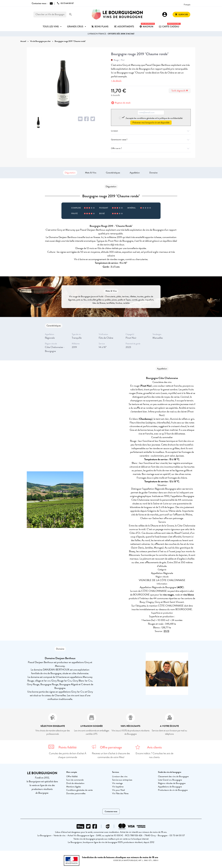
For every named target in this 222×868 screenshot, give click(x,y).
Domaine (153, 173)
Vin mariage (117, 783)
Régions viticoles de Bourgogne (172, 783)
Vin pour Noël (118, 790)
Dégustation (70, 173)
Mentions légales (74, 787)
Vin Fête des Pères (120, 793)
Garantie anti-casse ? (151, 140)
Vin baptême (118, 787)
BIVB (166, 631)
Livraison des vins (120, 776)
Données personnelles (76, 793)
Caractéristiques (113, 173)
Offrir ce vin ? (151, 148)
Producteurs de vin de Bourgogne (173, 790)
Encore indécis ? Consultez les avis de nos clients (154, 755)
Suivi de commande (75, 780)
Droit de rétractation (75, 783)
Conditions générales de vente (79, 790)
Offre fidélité (72, 776)
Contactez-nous (111, 811)
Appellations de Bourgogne (170, 787)
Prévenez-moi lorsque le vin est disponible (151, 123)
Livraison (151, 131)
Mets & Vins (91, 173)
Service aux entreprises (122, 780)
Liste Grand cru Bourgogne (170, 780)
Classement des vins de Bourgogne (173, 776)
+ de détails (116, 81)
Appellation (135, 173)
